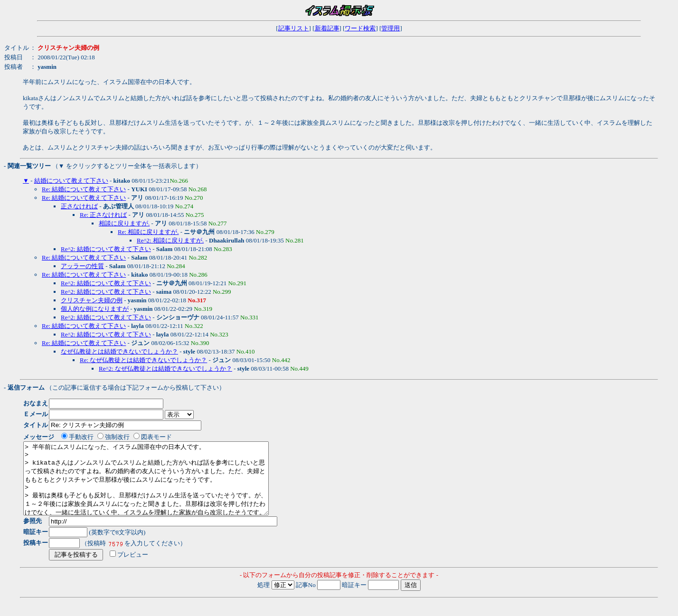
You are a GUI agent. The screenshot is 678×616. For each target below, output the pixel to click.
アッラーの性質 (82, 266)
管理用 (391, 28)
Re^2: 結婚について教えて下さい (106, 249)
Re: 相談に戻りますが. (148, 232)
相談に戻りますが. (124, 223)
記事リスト (294, 28)
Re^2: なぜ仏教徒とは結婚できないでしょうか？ (165, 369)
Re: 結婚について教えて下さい (84, 189)
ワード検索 (360, 28)
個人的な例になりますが (95, 309)
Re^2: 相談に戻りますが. (170, 240)
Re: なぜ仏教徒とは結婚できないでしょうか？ (143, 360)
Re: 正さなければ (103, 215)
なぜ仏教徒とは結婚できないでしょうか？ (119, 351)
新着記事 (327, 28)
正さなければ (79, 206)
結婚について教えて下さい (71, 181)
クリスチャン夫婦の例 (92, 300)
